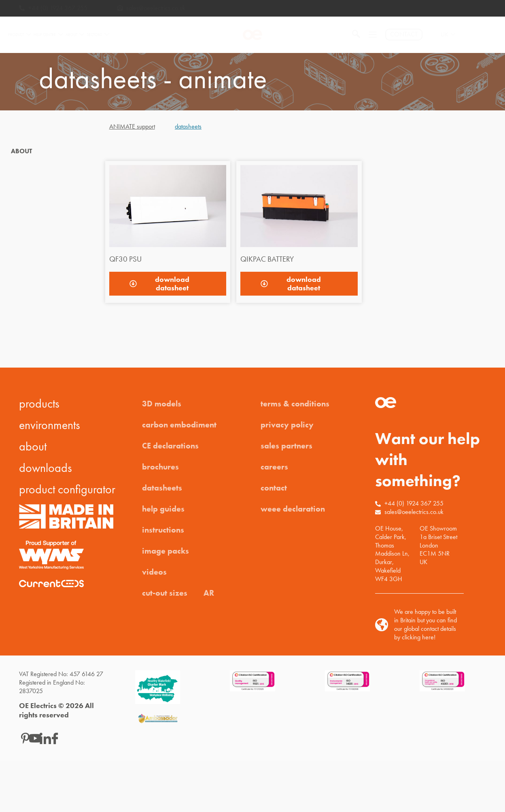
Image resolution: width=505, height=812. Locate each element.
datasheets (162, 488)
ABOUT (75, 35)
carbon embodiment (179, 425)
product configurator (67, 489)
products (39, 404)
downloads (46, 468)
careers (274, 467)
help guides (163, 509)
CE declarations (170, 446)
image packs (166, 551)
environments (50, 425)
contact (274, 488)
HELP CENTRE (48, 35)
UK (448, 35)
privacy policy (287, 425)
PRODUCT (20, 35)
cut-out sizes (165, 593)
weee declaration (293, 509)
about (33, 446)
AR (209, 593)
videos (154, 572)
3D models (162, 404)
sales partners (286, 446)
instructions (163, 530)
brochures (160, 467)
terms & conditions (295, 404)
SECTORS (98, 35)
